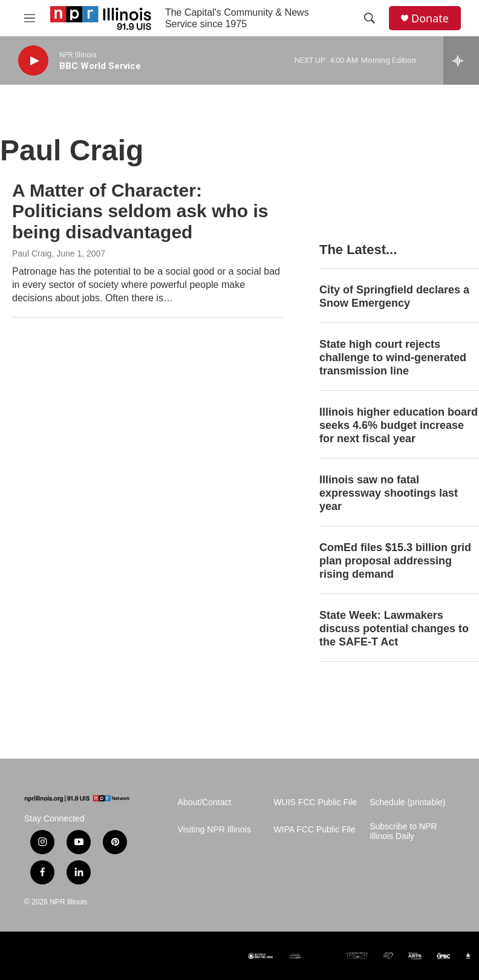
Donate (430, 18)
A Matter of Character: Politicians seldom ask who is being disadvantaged (140, 211)
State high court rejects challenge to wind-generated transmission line (393, 358)
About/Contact (205, 802)
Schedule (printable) (407, 802)
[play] (33, 61)
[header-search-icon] (370, 18)
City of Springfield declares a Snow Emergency (394, 296)
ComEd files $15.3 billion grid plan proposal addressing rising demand (395, 561)
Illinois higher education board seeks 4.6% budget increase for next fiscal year (399, 425)
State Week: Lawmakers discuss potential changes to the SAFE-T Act (394, 629)
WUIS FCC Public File (315, 802)
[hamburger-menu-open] (30, 18)
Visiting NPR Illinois (214, 830)
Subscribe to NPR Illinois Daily (403, 831)
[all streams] (461, 60)
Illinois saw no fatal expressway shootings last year (389, 493)
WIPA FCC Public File (314, 830)
